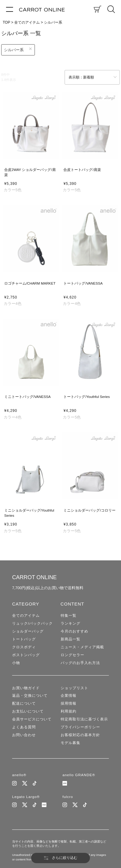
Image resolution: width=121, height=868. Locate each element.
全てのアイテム (27, 22)
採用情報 (69, 705)
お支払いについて (28, 713)
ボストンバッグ (26, 656)
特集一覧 (69, 616)
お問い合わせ (24, 736)
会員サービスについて (32, 720)
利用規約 (69, 713)
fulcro (68, 798)
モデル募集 (71, 744)
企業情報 (69, 696)
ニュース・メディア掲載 (82, 647)
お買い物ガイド (26, 689)
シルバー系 (14, 50)
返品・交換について (30, 696)
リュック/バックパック (32, 623)
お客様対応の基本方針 (80, 736)
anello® (19, 776)
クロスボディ (24, 647)
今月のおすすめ (74, 632)
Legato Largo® (26, 798)
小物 (16, 663)
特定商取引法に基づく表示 (84, 720)
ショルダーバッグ (28, 632)
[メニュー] (10, 9)
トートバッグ (24, 639)
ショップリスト (74, 689)
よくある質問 (24, 729)
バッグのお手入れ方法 (80, 663)
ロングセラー (72, 656)
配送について (24, 705)
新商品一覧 (71, 639)
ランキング (71, 623)
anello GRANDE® (79, 776)
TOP (6, 22)
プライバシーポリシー (80, 729)
